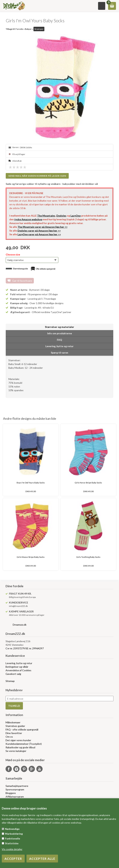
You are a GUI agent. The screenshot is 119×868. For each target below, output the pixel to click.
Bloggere (11, 793)
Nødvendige (12, 829)
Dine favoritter (14, 733)
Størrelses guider (15, 726)
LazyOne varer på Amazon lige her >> (39, 234)
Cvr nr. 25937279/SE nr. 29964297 (25, 648)
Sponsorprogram (15, 789)
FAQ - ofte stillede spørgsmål (22, 729)
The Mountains (46, 216)
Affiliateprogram (15, 797)
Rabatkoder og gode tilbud (20, 747)
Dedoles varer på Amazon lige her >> (39, 231)
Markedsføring (14, 834)
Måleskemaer (13, 722)
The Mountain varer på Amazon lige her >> (42, 227)
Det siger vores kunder (18, 740)
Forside (19, 29)
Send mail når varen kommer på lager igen (37, 176)
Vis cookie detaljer (12, 849)
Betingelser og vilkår (17, 667)
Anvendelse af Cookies (18, 670)
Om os (9, 737)
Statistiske (12, 843)
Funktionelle (13, 838)
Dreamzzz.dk (20, 625)
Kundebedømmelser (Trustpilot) (24, 744)
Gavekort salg (13, 674)
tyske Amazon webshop (28, 219)
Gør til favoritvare (22, 281)
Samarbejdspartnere (17, 786)
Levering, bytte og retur (19, 663)
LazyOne (76, 216)
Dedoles (61, 216)
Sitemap (10, 681)
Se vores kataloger (16, 751)
